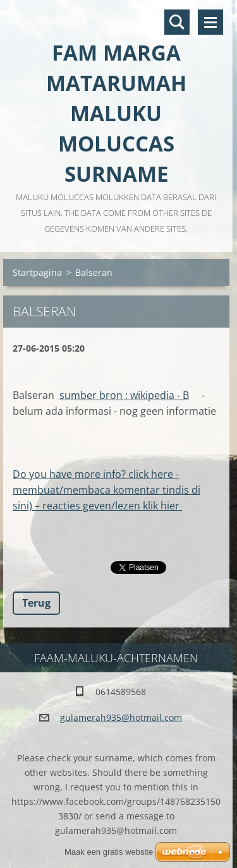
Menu (210, 22)
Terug (36, 603)
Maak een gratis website (109, 852)
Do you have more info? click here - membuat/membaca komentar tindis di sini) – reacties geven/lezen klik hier (106, 490)
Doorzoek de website (177, 22)
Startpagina (37, 272)
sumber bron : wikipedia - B (124, 395)
